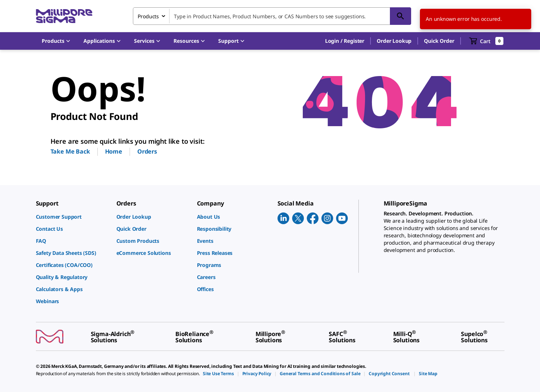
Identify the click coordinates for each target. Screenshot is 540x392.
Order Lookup (394, 41)
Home (114, 151)
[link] (72, 217)
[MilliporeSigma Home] (64, 16)
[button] (345, 41)
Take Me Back (70, 151)
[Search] (401, 16)
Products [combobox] (148, 16)
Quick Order (439, 41)
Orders (147, 151)
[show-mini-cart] (486, 41)
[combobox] (272, 16)
